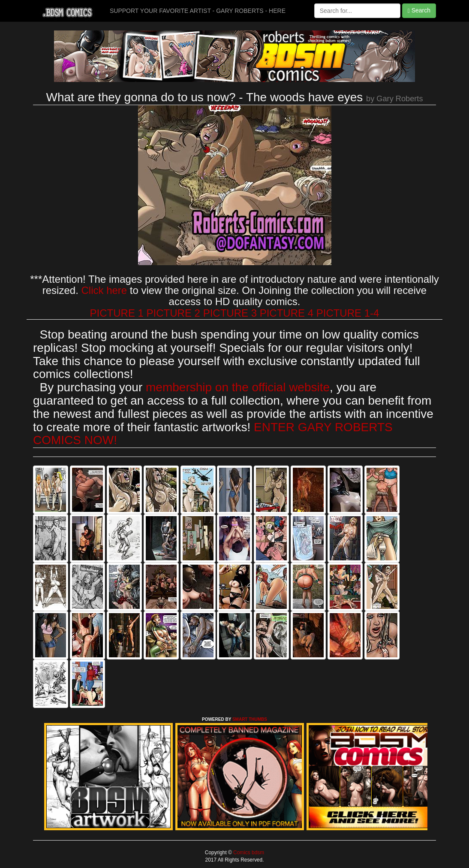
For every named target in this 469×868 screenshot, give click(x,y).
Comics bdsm (248, 853)
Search (419, 11)
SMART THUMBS (250, 719)
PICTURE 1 (117, 313)
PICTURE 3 (230, 313)
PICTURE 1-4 (348, 313)
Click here (104, 290)
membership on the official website (238, 387)
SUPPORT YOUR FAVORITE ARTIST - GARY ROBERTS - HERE (198, 11)
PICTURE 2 (173, 313)
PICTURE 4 (287, 313)
